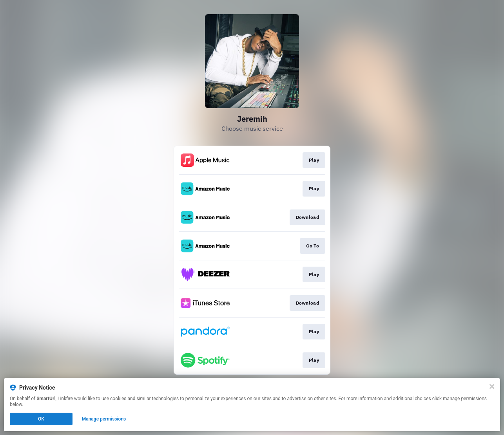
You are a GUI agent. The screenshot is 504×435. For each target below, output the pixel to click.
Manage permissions (104, 419)
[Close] (492, 386)
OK (41, 419)
